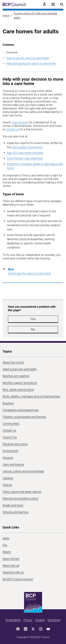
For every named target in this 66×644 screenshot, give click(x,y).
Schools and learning (15, 512)
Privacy (28, 620)
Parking (7, 485)
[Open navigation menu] (53, 4)
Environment (10, 451)
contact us (12, 129)
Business (8, 403)
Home (6, 16)
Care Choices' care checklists (25, 158)
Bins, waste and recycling (18, 390)
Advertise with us (13, 572)
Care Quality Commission (27, 147)
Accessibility (13, 620)
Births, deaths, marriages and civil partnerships (31, 396)
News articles (11, 559)
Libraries (8, 478)
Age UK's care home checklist (25, 153)
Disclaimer (54, 620)
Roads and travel (13, 505)
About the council (13, 362)
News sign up (11, 566)
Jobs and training (13, 465)
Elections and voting (15, 444)
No (33, 329)
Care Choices (20, 122)
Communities (11, 424)
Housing (8, 458)
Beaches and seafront (16, 376)
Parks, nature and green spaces (22, 492)
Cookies (40, 620)
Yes (33, 319)
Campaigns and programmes (21, 410)
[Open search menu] (62, 4)
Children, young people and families (24, 417)
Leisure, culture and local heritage (23, 471)
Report (7, 552)
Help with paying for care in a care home (31, 63)
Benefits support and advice (20, 383)
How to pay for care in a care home (28, 58)
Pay (5, 545)
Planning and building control (21, 499)
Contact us (9, 430)
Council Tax (10, 437)
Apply (6, 538)
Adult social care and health (20, 369)
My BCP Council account (18, 579)
